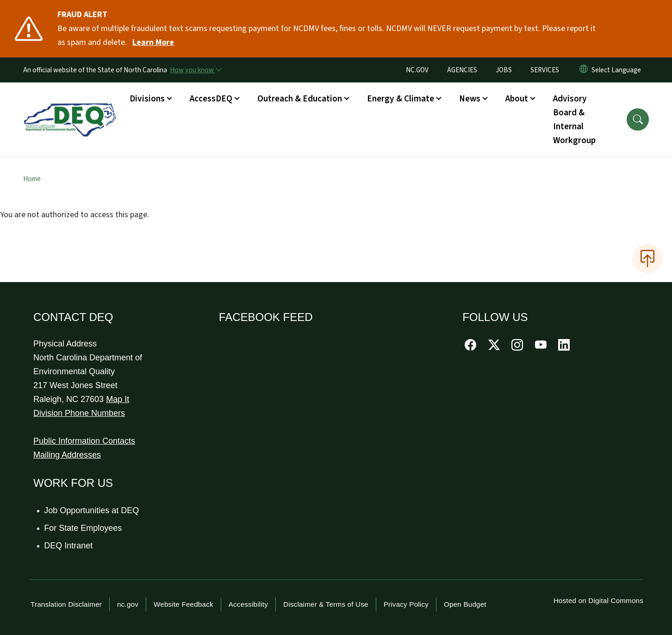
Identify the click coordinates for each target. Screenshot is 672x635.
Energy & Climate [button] (401, 99)
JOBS (504, 70)
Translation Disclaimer (66, 604)
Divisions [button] (147, 99)
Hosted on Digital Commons (598, 600)
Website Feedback (184, 604)
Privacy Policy (406, 604)
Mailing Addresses (67, 455)
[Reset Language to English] (584, 70)
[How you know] (195, 70)
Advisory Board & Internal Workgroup (574, 119)
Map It (118, 399)
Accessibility (248, 604)
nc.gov (128, 604)
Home (32, 179)
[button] (638, 119)
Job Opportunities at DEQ (92, 510)
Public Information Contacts (84, 441)
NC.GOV (417, 70)
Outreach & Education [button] (300, 99)
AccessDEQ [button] (211, 99)
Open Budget (465, 604)
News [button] (470, 99)
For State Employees (83, 528)
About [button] (517, 99)
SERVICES (545, 70)
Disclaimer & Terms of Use (326, 604)
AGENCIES (462, 70)
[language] (618, 70)
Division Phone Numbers (79, 413)
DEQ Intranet (69, 546)
